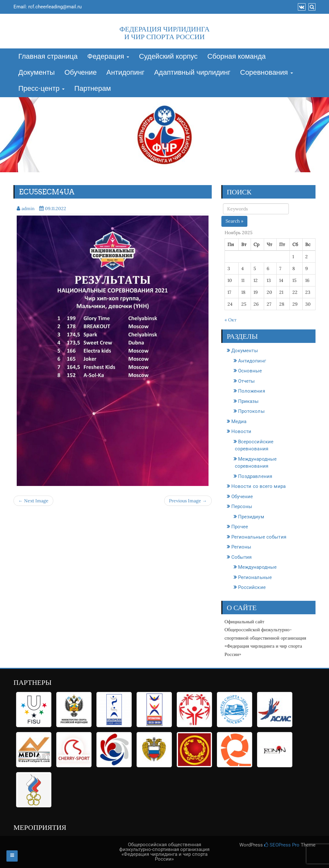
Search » (234, 221)
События (242, 557)
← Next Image (33, 501)
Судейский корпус (168, 57)
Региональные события (259, 537)
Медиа (239, 421)
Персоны (242, 506)
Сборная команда (236, 57)
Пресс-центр (41, 89)
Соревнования (267, 73)
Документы (36, 73)
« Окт (231, 320)
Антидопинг (125, 73)
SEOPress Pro (282, 845)
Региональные (255, 577)
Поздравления (255, 476)
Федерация (108, 57)
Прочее (240, 527)
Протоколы (251, 411)
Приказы (249, 401)
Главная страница (48, 57)
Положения (252, 391)
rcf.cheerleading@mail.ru (55, 7)
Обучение (80, 73)
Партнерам (93, 89)
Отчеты (247, 381)
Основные (250, 371)
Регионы (241, 547)
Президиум (251, 517)
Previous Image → (188, 501)
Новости (241, 431)
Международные (257, 567)
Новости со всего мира (258, 486)
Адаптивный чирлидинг (192, 73)
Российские (252, 587)
